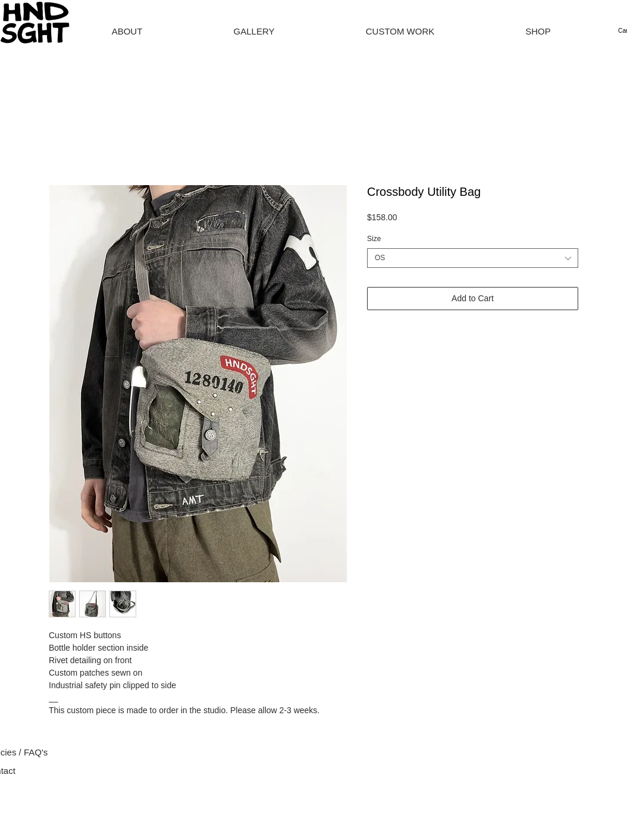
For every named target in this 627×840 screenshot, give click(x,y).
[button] (538, 32)
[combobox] (473, 258)
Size (374, 239)
